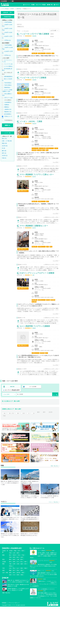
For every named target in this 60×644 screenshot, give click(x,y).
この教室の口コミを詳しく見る (49, 71)
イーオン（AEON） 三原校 (33, 134)
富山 (22, 599)
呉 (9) (3, 148)
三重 (18, 597)
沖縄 (22, 612)
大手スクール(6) (8, 98)
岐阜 (22, 597)
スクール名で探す (32, 424)
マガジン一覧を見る (53, 539)
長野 (14, 599)
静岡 (14, 597)
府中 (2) (4, 153)
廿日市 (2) (5, 156)
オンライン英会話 (41, 5)
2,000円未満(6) (8, 22)
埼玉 (19, 592)
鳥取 (22, 606)
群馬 (14, 595)
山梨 (22, 595)
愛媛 (10, 608)
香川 (14, 608)
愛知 (10, 597)
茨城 (10, 595)
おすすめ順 (53, 30)
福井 (25, 599)
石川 (18, 599)
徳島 (22, 608)
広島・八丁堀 (12, 450)
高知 (18, 608)
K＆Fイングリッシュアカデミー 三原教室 (39, 302)
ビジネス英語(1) (8, 66)
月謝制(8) (7, 105)
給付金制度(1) (8, 114)
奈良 (25, 601)
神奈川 (15, 592)
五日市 (27, 450)
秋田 (23, 588)
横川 (43, 450)
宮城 (10, 590)
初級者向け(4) (8, 112)
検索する (8, 125)
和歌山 (11, 603)
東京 (10, 592)
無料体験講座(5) (8, 76)
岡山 (14, 606)
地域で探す (12, 424)
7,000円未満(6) (8, 45)
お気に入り (25, 51)
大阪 (10, 601)
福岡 (10, 610)
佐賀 (10, 612)
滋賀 (22, 601)
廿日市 (5, 453)
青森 (15, 588)
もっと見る (54, 67)
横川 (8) (4, 151)
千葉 (23, 592)
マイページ (26, 5)
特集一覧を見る (54, 503)
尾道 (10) (4, 143)
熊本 (14, 610)
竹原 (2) (4, 158)
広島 (10, 606)
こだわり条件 (6, 432)
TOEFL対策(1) (8, 85)
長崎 (23, 610)
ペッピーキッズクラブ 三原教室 (35, 85)
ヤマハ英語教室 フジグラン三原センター (38, 192)
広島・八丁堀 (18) (7, 141)
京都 (18, 601)
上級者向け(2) (8, 109)
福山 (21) (4, 138)
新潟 (10, 599)
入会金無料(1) (8, 102)
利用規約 (4, 640)
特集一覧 (50, 5)
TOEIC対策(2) (8, 83)
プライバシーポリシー (14, 640)
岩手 (19, 588)
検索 (33, 5)
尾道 (21, 450)
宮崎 (18, 612)
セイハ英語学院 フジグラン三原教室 (37, 360)
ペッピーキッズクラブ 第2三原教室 (36, 35)
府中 (49, 450)
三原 (38, 450)
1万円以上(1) (7, 40)
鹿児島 (18, 610)
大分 (14, 612)
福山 (4, 450)
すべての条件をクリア (9, 129)
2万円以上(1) (7, 55)
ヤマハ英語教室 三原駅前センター (36, 249)
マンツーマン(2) (8, 64)
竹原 (11, 453)
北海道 (11, 588)
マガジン (57, 5)
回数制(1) (7, 107)
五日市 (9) (5, 146)
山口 (18, 606)
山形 (14, 590)
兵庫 (14, 601)
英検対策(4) (7, 87)
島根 (25, 606)
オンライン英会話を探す (12, 427)
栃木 (18, 595)
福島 (18, 590)
